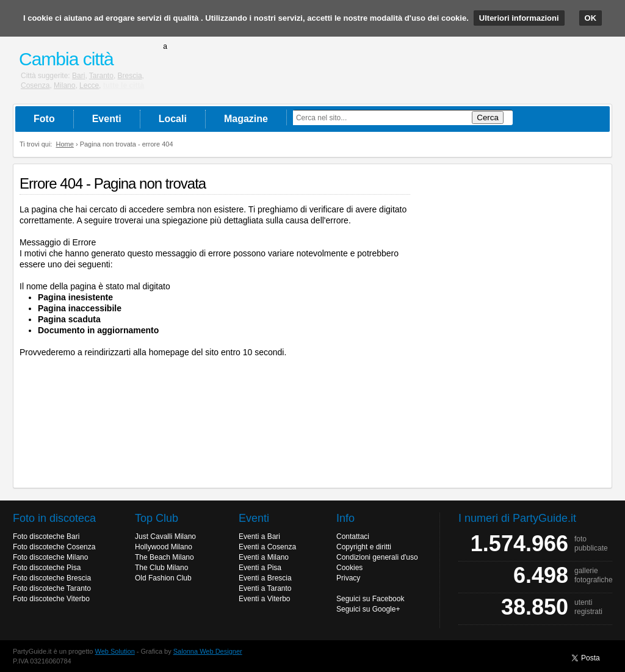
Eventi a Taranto (265, 588)
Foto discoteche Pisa (47, 568)
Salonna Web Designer (208, 651)
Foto (44, 119)
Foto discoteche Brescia (52, 578)
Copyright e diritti (364, 547)
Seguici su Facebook (370, 599)
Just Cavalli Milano (165, 537)
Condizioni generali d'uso (377, 557)
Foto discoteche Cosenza (54, 547)
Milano (64, 85)
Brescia (130, 76)
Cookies (349, 568)
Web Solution (115, 651)
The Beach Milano (164, 557)
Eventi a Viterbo (265, 599)
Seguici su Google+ (368, 609)
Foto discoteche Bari (46, 537)
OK (591, 18)
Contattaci (353, 537)
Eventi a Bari (259, 537)
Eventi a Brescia (265, 578)
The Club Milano (161, 568)
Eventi (107, 119)
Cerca (488, 117)
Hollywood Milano (164, 547)
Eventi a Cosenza (267, 547)
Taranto (101, 76)
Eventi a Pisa (260, 568)
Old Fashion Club (163, 578)
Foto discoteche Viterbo (51, 599)
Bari (78, 76)
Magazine (246, 119)
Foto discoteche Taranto (52, 588)
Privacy (348, 578)
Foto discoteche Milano (50, 557)
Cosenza (35, 85)
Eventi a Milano (264, 557)
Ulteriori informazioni (519, 18)
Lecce (89, 85)
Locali (173, 119)
